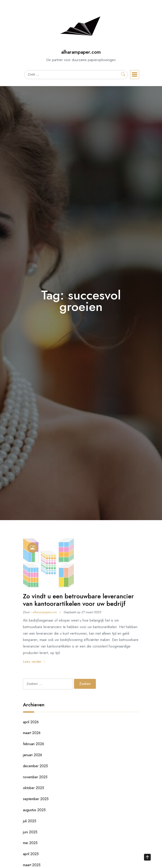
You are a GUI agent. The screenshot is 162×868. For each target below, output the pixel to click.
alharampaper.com (81, 52)
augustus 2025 (34, 810)
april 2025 (31, 854)
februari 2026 (34, 744)
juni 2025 (30, 832)
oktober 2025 (34, 788)
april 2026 (31, 722)
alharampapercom (45, 612)
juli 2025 (30, 821)
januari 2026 (33, 755)
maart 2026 (32, 733)
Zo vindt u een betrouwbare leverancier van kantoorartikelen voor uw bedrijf (78, 600)
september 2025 (36, 799)
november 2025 (35, 777)
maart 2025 (32, 865)
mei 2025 (30, 843)
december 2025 (35, 766)
